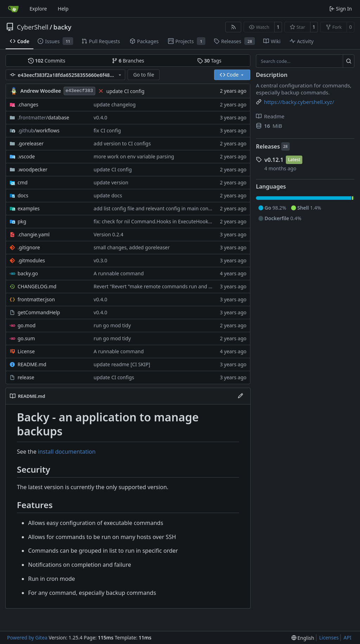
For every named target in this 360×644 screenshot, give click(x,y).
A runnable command (118, 273)
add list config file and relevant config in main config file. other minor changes (184, 208)
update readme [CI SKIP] (122, 364)
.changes (28, 104)
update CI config (126, 91)
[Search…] (349, 61)
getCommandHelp (39, 312)
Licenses (329, 638)
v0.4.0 (100, 117)
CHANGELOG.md (37, 286)
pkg (22, 221)
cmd (22, 182)
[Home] (13, 9)
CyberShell (33, 27)
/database (43, 117)
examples (29, 208)
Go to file (144, 75)
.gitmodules (31, 260)
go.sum (26, 338)
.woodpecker (33, 169)
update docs (108, 195)
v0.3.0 (100, 260)
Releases (268, 146)
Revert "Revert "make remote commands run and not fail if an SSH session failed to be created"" (204, 286)
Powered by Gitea (27, 638)
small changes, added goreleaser (131, 247)
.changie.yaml (34, 234)
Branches (128, 61)
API (347, 638)
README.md (32, 364)
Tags (209, 61)
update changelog (114, 104)
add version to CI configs (122, 143)
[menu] (303, 638)
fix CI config (107, 130)
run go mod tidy (112, 325)
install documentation (67, 452)
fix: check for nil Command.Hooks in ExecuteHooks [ (153, 221)
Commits (47, 61)
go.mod (27, 325)
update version (111, 182)
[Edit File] (240, 396)
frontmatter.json (36, 299)
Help (63, 9)
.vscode (26, 156)
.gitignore (29, 247)
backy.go (28, 273)
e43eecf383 (79, 91)
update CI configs (114, 377)
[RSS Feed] (233, 27)
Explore (38, 9)
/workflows (38, 130)
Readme (270, 116)
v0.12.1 (274, 160)
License (26, 351)
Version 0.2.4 (108, 234)
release (26, 377)
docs (23, 195)
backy (62, 27)
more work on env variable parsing (134, 156)
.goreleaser (31, 143)
